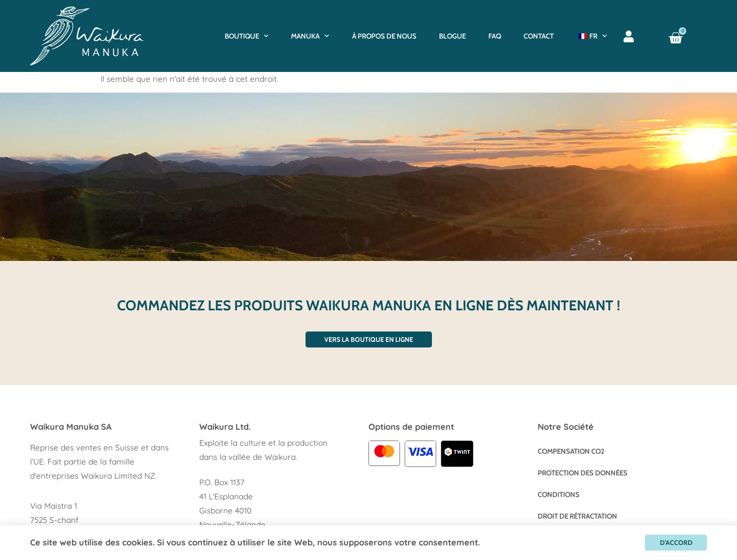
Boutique (247, 36)
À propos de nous (384, 36)
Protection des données (583, 473)
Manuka (310, 36)
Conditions (559, 495)
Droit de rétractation (577, 516)
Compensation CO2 (571, 451)
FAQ (495, 36)
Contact (539, 36)
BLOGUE (452, 36)
